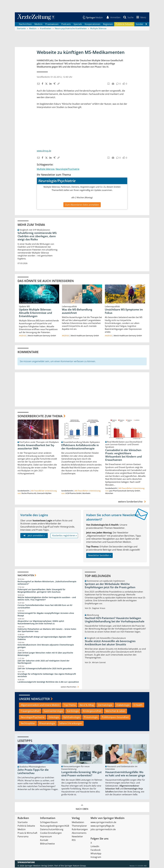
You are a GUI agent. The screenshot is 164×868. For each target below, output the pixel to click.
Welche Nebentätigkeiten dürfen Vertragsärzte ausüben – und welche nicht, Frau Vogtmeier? (47, 599)
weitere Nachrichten (70, 687)
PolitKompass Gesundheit (115, 718)
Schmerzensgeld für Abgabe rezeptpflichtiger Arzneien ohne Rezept (46, 615)
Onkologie (54, 718)
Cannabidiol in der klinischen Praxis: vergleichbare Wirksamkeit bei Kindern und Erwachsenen (124, 456)
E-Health (138, 705)
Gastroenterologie (53, 712)
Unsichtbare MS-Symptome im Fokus (124, 312)
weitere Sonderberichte (132, 502)
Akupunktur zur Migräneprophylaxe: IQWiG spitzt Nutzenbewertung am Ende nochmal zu (41, 623)
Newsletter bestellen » (99, 556)
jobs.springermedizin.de (103, 830)
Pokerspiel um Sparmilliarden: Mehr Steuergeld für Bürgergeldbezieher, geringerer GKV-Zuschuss (41, 591)
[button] (141, 18)
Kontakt (44, 841)
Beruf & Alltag (87, 705)
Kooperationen (92, 25)
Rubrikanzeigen (80, 830)
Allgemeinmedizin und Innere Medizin (40, 705)
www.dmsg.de (44, 151)
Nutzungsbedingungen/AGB (55, 826)
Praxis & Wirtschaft (27, 833)
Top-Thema (70, 705)
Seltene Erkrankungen (71, 724)
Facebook (96, 850)
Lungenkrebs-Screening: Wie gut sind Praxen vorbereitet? (82, 774)
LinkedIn (95, 847)
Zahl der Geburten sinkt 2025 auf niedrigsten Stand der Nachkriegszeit (44, 662)
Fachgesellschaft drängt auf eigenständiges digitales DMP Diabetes (45, 639)
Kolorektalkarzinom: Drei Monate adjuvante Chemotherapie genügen (46, 647)
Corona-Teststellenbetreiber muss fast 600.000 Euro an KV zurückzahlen (45, 607)
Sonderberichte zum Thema (40, 417)
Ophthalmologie (72, 718)
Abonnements (79, 833)
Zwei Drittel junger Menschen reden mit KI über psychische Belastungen (45, 654)
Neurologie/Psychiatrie (67, 169)
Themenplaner (79, 826)
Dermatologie (105, 705)
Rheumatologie (47, 724)
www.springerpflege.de (102, 826)
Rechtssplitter (28, 724)
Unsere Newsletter (34, 699)
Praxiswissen (52, 25)
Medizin (38, 25)
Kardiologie (73, 712)
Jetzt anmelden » (34, 536)
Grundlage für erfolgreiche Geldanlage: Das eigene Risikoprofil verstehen (47, 676)
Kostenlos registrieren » (65, 536)
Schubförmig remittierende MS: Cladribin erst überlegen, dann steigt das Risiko (37, 237)
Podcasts (66, 25)
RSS (74, 841)
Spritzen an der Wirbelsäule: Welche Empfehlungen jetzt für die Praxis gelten (110, 586)
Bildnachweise (47, 844)
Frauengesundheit (30, 712)
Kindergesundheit (92, 712)
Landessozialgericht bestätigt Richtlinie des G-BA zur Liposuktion (48, 683)
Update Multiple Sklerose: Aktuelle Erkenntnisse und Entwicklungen (35, 313)
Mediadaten (78, 823)
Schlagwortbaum (49, 823)
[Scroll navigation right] (146, 25)
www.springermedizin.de (103, 823)
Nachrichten (25, 25)
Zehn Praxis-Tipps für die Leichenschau (33, 772)
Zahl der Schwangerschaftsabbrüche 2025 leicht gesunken (45, 669)
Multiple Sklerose (46, 169)
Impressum (46, 837)
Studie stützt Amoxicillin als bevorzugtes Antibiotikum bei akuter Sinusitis (110, 643)
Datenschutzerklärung (52, 830)
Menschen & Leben (115, 712)
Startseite (23, 823)
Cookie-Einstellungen (51, 833)
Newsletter (77, 837)
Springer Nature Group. (75, 866)
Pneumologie (91, 718)
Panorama (23, 837)
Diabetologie (123, 705)
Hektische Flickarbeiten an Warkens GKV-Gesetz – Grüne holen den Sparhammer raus (47, 631)
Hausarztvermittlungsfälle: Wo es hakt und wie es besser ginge (125, 774)
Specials (78, 25)
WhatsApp (96, 854)
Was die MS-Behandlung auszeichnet (77, 312)
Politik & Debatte (124, 25)
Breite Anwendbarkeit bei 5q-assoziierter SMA (36, 447)
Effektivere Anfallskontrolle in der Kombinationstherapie (80, 447)
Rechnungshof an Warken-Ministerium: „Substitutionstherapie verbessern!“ (47, 583)
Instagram (96, 858)
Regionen (108, 25)
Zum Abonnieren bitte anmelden (82, 205)
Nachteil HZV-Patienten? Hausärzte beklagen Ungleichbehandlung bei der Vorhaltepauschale (115, 620)
